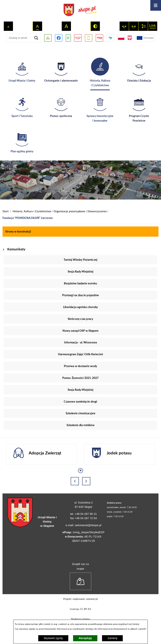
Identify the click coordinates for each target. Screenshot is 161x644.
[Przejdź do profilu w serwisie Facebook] (59, 38)
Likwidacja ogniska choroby (81, 307)
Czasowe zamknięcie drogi (80, 401)
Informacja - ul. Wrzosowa (81, 342)
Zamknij (112, 638)
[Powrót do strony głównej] (6, 211)
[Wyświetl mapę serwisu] (48, 38)
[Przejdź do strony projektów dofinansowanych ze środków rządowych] (125, 38)
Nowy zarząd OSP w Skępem (80, 331)
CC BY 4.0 (86, 609)
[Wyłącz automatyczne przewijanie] (80, 471)
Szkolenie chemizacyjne (80, 413)
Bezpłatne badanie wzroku (80, 283)
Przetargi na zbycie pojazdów (80, 295)
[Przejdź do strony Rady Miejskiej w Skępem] (78, 38)
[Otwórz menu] (156, 5)
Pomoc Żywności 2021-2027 (80, 378)
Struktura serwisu (80, 619)
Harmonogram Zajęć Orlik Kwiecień (80, 354)
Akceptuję (85, 638)
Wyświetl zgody (53, 638)
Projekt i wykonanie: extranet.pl (80, 599)
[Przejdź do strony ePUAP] (110, 38)
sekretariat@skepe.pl (88, 525)
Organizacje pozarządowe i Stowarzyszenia (80, 211)
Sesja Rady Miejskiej (80, 271)
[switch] (124, 26)
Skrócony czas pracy (80, 319)
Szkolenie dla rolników (80, 425)
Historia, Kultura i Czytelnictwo (32, 211)
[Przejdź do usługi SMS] (89, 38)
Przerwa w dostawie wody (80, 366)
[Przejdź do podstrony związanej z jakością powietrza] (68, 38)
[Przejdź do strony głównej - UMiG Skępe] (80, 10)
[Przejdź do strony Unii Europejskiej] (145, 38)
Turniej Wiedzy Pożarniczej (81, 260)
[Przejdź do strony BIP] (99, 38)
